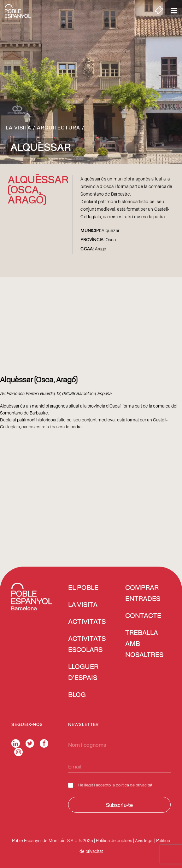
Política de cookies (114, 840)
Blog (77, 695)
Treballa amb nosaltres (144, 644)
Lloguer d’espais (83, 673)
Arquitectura (59, 127)
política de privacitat (134, 785)
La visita (18, 127)
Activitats (87, 622)
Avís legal (144, 840)
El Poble (83, 588)
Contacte (143, 616)
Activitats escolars (87, 645)
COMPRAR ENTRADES (143, 594)
